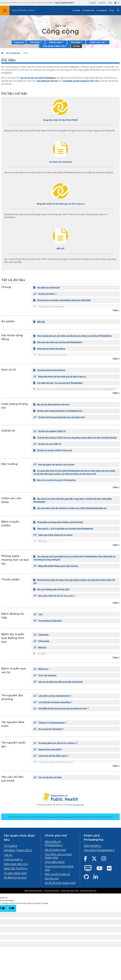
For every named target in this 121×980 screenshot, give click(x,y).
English (92, 3)
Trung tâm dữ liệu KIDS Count (50, 756)
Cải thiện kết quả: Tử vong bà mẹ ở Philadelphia (58, 383)
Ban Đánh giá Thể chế (47, 81)
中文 (110, 3)
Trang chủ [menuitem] (19, 42)
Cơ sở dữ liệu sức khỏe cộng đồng (52, 702)
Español (102, 3)
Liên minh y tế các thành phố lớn (51, 696)
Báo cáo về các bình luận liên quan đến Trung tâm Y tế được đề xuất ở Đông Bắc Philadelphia (73, 500)
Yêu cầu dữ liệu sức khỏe (48, 777)
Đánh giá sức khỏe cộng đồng (49, 349)
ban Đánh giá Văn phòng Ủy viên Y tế (81, 81)
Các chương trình (88, 11)
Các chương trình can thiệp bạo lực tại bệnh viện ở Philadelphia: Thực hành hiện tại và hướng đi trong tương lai (75, 558)
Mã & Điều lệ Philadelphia (53, 843)
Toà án (8, 855)
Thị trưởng (11, 846)
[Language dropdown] (117, 3)
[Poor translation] (11, 908)
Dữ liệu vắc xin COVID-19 (47, 444)
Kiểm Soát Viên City (16, 864)
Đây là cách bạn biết (65, 3)
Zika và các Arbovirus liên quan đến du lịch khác (58, 682)
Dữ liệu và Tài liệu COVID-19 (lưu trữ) (53, 450)
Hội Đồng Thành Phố (17, 850)
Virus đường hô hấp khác (48, 621)
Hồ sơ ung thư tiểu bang (47, 729)
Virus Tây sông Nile (45, 675)
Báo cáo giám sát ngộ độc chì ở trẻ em (54, 464)
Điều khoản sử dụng (33, 891)
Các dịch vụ (76, 11)
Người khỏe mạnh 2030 (47, 749)
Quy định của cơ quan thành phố (58, 856)
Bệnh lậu (40, 647)
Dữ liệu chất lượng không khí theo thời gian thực (59, 417)
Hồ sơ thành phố (55, 850)
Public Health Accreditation (49, 307)
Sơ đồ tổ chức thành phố (60, 883)
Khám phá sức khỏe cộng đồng (50, 355)
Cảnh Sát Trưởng (14, 868)
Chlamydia (41, 635)
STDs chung (41, 641)
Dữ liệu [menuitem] (76, 46)
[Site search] (118, 10)
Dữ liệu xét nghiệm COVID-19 (49, 431)
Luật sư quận (12, 859)
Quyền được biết (51, 891)
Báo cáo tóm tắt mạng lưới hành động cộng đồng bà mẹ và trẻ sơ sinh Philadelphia (74, 389)
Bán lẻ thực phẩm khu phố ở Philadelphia (55, 480)
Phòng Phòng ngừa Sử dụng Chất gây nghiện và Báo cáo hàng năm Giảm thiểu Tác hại (74, 581)
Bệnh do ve (41, 669)
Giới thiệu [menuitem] (35, 42)
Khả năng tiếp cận (88, 891)
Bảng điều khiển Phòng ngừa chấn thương (56, 566)
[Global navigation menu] (5, 10)
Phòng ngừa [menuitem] (55, 42)
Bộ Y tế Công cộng (76, 805)
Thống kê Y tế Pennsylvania (49, 723)
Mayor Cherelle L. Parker (23, 10)
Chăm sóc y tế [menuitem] (97, 42)
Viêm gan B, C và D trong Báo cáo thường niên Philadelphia (63, 529)
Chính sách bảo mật (70, 891)
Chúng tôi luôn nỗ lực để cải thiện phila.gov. (60, 817)
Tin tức (112, 11)
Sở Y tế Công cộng (13, 53)
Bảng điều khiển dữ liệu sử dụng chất (53, 596)
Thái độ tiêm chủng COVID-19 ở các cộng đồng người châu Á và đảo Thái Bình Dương (75, 438)
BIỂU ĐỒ (39, 322)
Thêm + (116, 310)
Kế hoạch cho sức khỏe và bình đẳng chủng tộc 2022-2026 (62, 300)
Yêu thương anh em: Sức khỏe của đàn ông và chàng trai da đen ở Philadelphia (72, 336)
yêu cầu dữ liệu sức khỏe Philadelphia (38, 78)
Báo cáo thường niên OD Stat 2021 (51, 589)
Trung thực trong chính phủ (59, 868)
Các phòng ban (102, 11)
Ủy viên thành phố (15, 873)
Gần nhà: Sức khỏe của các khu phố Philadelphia (58, 342)
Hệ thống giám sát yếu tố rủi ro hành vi (54, 743)
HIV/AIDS (39, 654)
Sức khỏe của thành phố (47, 287)
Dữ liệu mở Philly (44, 294)
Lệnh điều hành (55, 862)
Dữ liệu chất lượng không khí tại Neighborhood (58, 411)
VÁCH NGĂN (91, 846)
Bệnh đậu (40, 541)
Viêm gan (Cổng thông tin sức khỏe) (53, 535)
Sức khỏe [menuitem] (76, 42)
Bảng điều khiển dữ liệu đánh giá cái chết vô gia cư (60, 376)
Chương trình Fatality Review (49, 370)
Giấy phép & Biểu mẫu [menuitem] (54, 46)
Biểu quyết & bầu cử (57, 874)
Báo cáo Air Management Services (51, 404)
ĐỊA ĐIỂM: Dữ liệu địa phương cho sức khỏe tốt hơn (60, 708)
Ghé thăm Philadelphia (98, 850)
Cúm (38, 614)
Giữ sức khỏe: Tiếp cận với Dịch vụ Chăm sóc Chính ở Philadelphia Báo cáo (70, 508)
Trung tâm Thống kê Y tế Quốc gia (52, 762)
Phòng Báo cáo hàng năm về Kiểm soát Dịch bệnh (58, 522)
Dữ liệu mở (52, 878)
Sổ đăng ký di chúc (15, 877)
